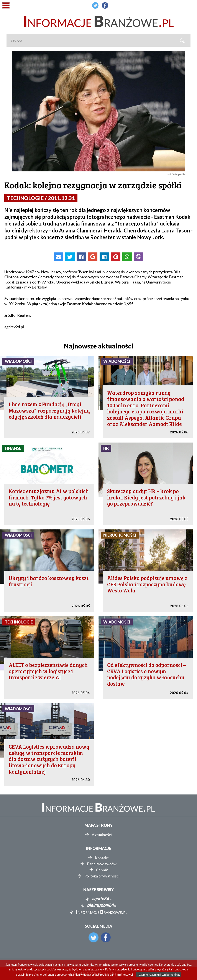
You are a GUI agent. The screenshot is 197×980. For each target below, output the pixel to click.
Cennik (102, 870)
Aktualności (102, 835)
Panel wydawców (102, 864)
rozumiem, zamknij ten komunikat (159, 975)
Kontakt (102, 858)
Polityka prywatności (102, 876)
